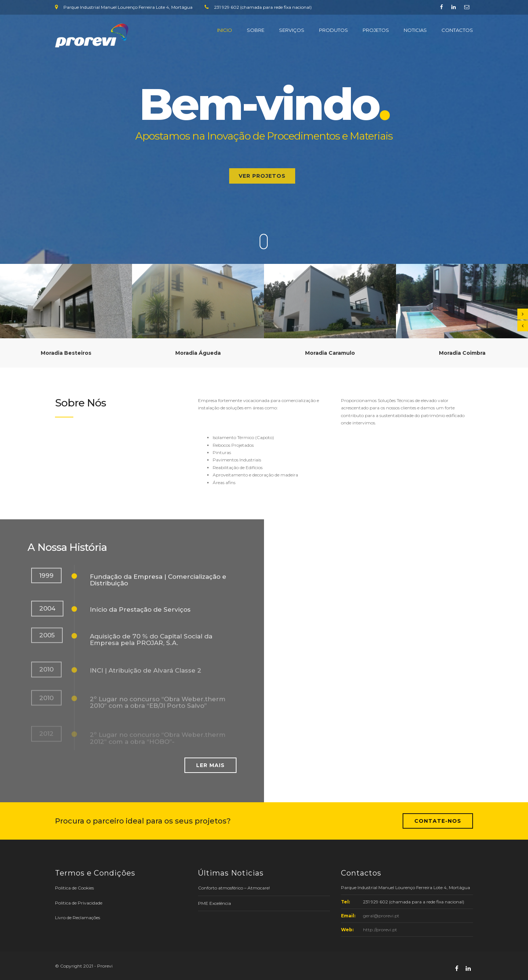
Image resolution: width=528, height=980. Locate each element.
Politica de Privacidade (79, 903)
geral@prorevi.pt (381, 916)
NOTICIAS (415, 30)
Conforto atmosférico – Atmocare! (234, 888)
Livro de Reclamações (78, 918)
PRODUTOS (333, 30)
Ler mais (210, 765)
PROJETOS (376, 30)
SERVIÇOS (292, 30)
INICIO (225, 30)
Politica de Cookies (74, 888)
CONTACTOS (457, 30)
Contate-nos (438, 821)
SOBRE (256, 30)
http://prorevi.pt (380, 930)
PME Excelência (214, 903)
